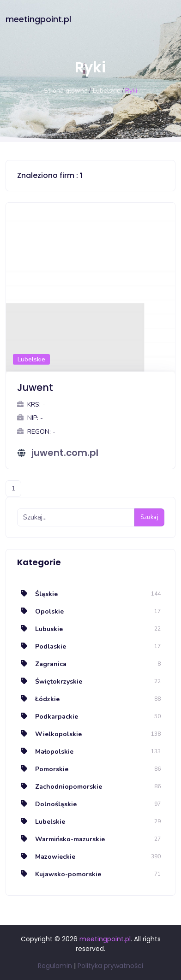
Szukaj (149, 517)
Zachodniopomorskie (60, 787)
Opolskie (40, 611)
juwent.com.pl (65, 453)
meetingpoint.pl (38, 19)
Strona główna (66, 91)
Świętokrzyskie (50, 682)
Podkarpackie (48, 717)
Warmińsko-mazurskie (61, 839)
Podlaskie (42, 646)
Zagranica (42, 664)
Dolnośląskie (47, 804)
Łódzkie (38, 699)
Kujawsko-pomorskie (59, 874)
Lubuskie (40, 629)
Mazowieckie (46, 857)
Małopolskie (45, 752)
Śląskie (37, 594)
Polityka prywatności (110, 966)
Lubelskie (107, 91)
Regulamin (55, 966)
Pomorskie (43, 769)
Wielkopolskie (49, 734)
